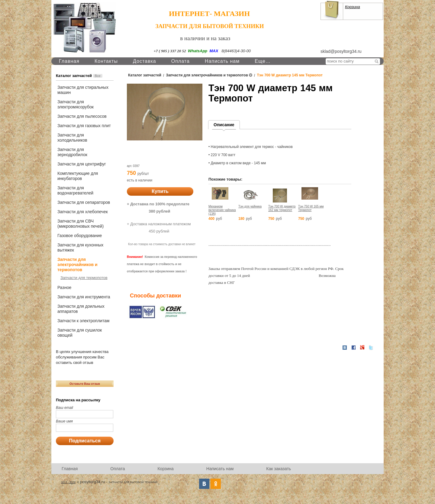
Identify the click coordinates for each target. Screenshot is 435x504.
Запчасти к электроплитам (83, 321)
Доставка (145, 61)
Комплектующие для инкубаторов (78, 176)
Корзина (353, 7)
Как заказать (279, 469)
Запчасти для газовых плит (84, 126)
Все (98, 76)
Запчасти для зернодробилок (72, 152)
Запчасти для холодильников (72, 138)
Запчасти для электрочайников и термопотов (77, 265)
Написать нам (222, 61)
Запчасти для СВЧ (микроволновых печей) (81, 224)
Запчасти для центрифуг (82, 164)
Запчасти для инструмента (84, 297)
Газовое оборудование (80, 236)
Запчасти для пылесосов (82, 116)
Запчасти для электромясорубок (76, 104)
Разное (64, 287)
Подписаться (85, 441)
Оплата (180, 61)
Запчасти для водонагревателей (75, 190)
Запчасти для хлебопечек (83, 212)
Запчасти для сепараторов (84, 202)
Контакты (106, 61)
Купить (160, 191)
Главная (69, 61)
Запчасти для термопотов (84, 278)
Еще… (263, 61)
